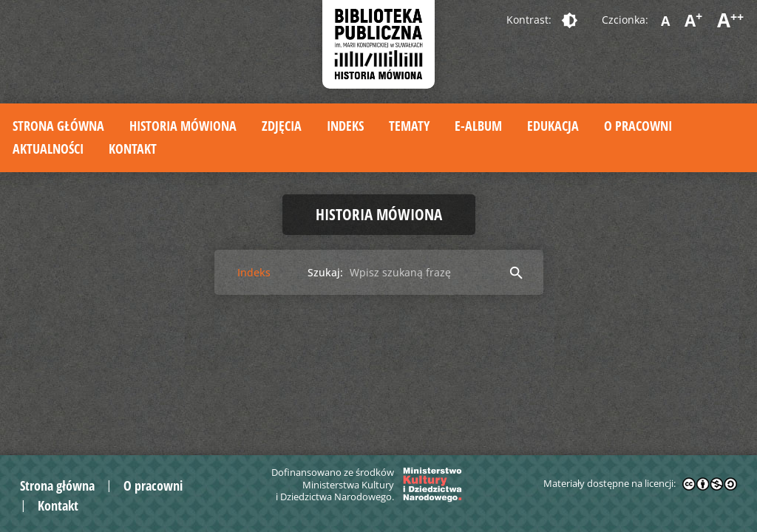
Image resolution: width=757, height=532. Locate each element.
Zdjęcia (282, 126)
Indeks (345, 126)
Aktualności (48, 149)
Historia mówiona (183, 126)
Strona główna (58, 126)
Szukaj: (325, 272)
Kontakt (133, 149)
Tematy (409, 126)
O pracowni (638, 126)
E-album (478, 126)
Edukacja (553, 126)
